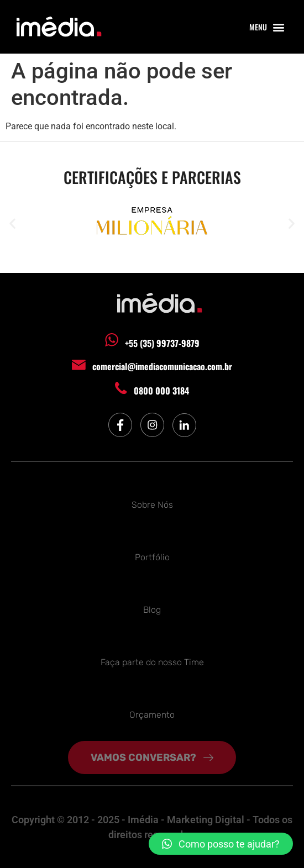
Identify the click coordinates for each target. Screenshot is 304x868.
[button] (278, 27)
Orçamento (152, 715)
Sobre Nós (152, 505)
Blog (152, 610)
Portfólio (152, 557)
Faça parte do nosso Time (152, 662)
